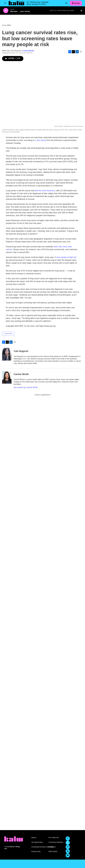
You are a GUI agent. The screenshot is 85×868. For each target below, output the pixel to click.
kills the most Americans (45, 191)
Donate (77, 3)
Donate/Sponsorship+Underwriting (39, 847)
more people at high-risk (66, 257)
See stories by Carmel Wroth (26, 387)
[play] (6, 11)
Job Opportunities (37, 842)
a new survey (40, 140)
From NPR (6, 25)
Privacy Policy (36, 852)
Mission (34, 838)
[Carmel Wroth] (7, 377)
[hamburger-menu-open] (5, 3)
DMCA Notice (53, 852)
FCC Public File (54, 838)
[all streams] (82, 11)
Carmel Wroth (28, 51)
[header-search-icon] (66, 3)
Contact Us (52, 847)
